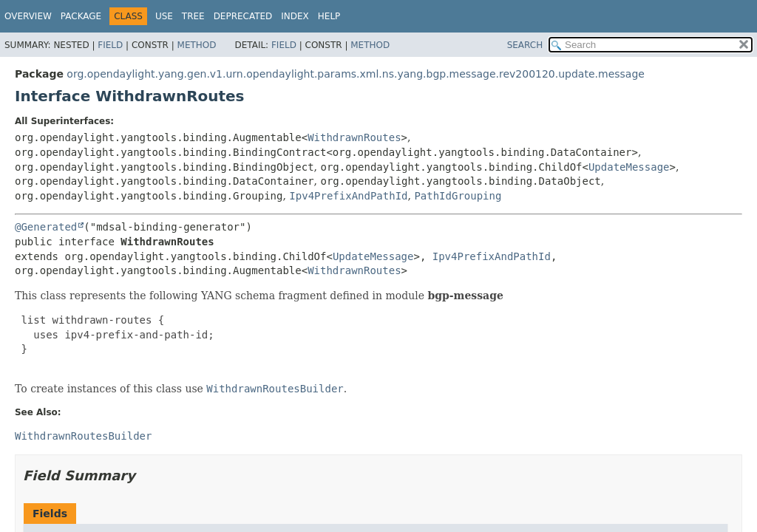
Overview (28, 16)
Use (164, 16)
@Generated (46, 227)
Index (295, 16)
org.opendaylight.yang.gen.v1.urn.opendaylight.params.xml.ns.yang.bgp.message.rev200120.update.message (356, 74)
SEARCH (525, 45)
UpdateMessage (629, 167)
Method (197, 45)
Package (81, 16)
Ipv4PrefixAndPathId (348, 196)
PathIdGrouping (458, 196)
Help (329, 16)
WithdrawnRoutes (354, 137)
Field (110, 45)
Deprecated (243, 16)
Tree (193, 16)
